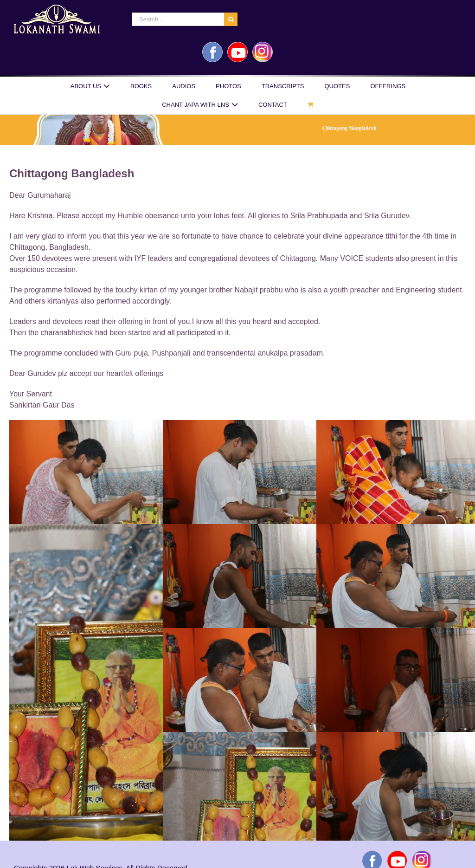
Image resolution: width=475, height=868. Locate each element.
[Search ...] (178, 19)
